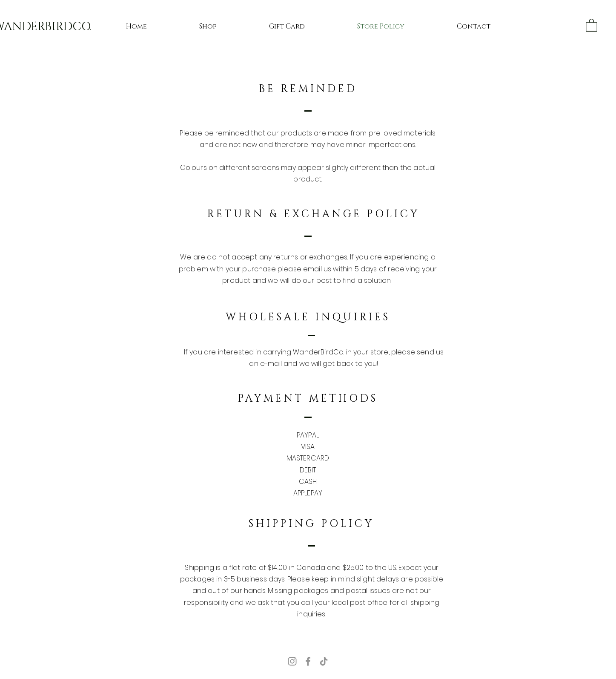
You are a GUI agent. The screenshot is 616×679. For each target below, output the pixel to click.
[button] (592, 25)
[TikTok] (324, 661)
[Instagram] (292, 661)
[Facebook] (308, 661)
